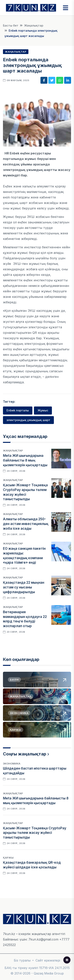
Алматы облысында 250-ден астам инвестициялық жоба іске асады (26, 524)
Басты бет (11, 25)
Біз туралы (22, 960)
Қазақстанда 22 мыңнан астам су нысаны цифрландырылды (24, 587)
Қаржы (8, 858)
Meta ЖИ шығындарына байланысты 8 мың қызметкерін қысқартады (25, 460)
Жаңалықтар (34, 25)
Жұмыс (43, 410)
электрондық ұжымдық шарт (28, 420)
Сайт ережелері (48, 960)
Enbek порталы (18, 410)
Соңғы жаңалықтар (25, 754)
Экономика (12, 763)
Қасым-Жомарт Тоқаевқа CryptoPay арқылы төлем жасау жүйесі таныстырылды (35, 833)
